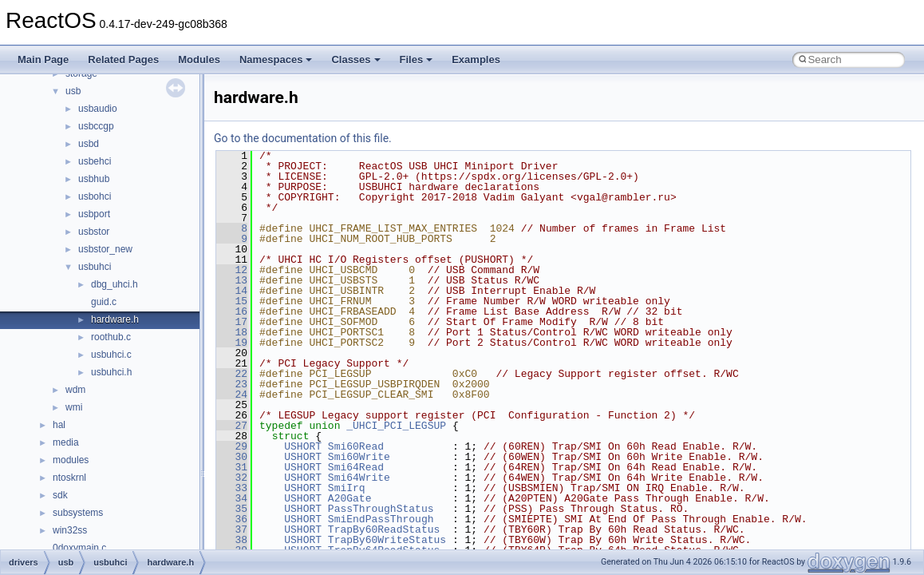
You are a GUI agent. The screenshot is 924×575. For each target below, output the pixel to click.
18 (232, 332)
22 (232, 374)
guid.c (104, 302)
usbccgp (96, 126)
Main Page (43, 59)
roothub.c (111, 337)
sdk (60, 495)
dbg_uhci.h (115, 284)
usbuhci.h (111, 372)
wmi (74, 407)
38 (232, 540)
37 (232, 529)
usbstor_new (105, 249)
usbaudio (98, 109)
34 (232, 498)
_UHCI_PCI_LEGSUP (396, 426)
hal (59, 425)
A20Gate (350, 498)
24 (232, 395)
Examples (476, 59)
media (66, 442)
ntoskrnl (69, 478)
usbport (94, 214)
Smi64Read (356, 467)
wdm (75, 390)
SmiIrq (347, 488)
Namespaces (276, 59)
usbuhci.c (111, 355)
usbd (89, 144)
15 (232, 301)
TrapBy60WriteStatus (387, 540)
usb (73, 91)
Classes (355, 59)
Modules (199, 59)
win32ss (70, 530)
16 (232, 311)
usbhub (94, 179)
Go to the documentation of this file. (303, 138)
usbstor (94, 232)
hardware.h (115, 319)
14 (232, 291)
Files (417, 59)
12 (232, 270)
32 (232, 478)
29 (232, 446)
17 (232, 322)
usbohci (95, 196)
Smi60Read (356, 446)
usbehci (95, 161)
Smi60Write (359, 457)
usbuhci (95, 267)
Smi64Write (359, 478)
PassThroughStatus (381, 509)
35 (232, 509)
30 (232, 457)
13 (232, 280)
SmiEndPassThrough (381, 519)
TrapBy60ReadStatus (384, 529)
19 (232, 343)
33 (232, 488)
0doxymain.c (79, 548)
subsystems (78, 513)
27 (232, 426)
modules (71, 460)
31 (232, 467)
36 (232, 519)
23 (232, 384)
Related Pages (123, 59)
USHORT (303, 446)
